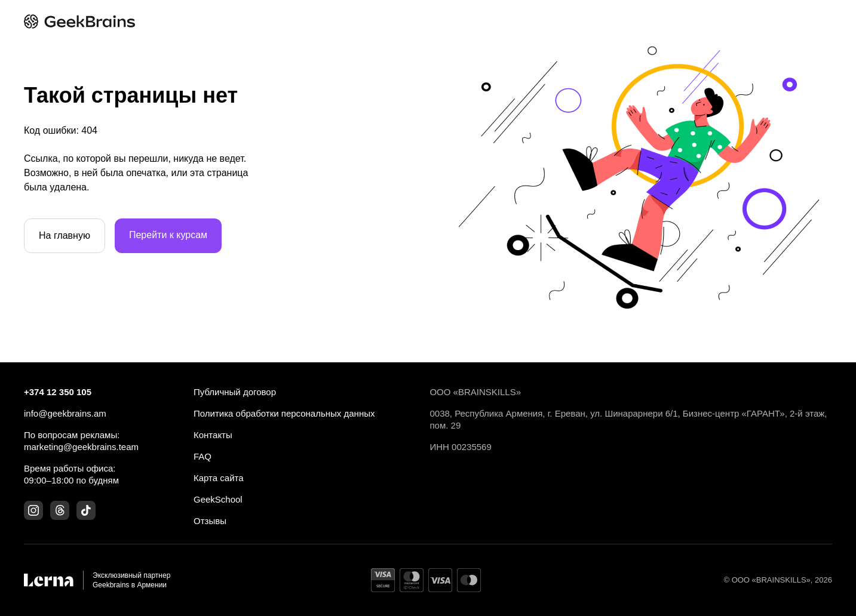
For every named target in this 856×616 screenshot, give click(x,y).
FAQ (203, 456)
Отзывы (210, 521)
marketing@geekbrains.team (81, 447)
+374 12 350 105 (58, 392)
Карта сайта (219, 478)
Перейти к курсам (168, 235)
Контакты (213, 435)
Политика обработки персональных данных (284, 413)
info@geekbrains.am (65, 413)
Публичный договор (235, 392)
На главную (65, 235)
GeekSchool (218, 499)
